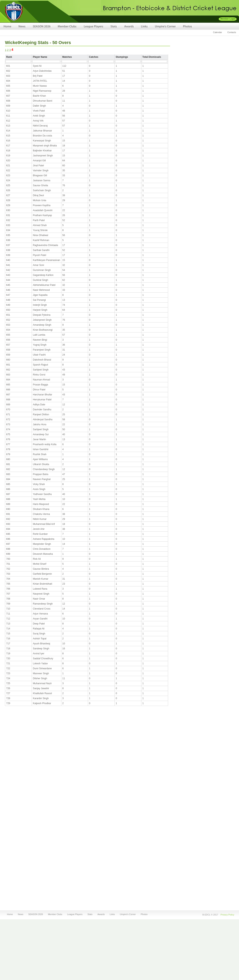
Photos (144, 914)
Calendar (218, 32)
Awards (100, 914)
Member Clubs (55, 914)
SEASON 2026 (35, 914)
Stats (89, 914)
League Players (75, 914)
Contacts (232, 32)
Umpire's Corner (127, 914)
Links (112, 914)
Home (10, 914)
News (20, 914)
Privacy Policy (227, 915)
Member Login (228, 19)
